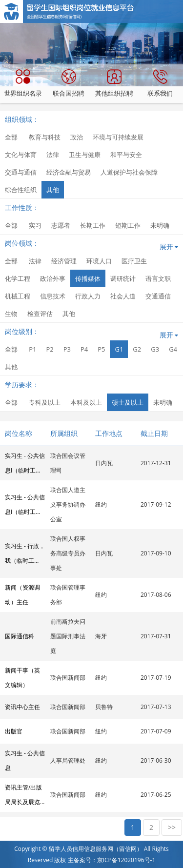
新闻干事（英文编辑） (22, 678)
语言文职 (158, 278)
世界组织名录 (23, 83)
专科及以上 (45, 402)
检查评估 (40, 314)
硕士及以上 (128, 402)
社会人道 (123, 296)
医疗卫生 (134, 261)
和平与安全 (126, 155)
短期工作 (128, 225)
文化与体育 (21, 155)
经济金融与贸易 (69, 172)
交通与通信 (21, 172)
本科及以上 (86, 402)
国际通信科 (20, 636)
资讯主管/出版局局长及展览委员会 (23, 796)
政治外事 (53, 278)
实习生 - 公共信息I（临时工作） (25, 465)
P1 (32, 349)
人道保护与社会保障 (129, 172)
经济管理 (64, 261)
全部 (11, 137)
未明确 (160, 225)
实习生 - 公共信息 (25, 760)
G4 (173, 349)
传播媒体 (88, 278)
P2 (50, 349)
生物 (11, 314)
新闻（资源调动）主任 (22, 595)
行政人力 (88, 296)
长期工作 (93, 225)
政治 (77, 137)
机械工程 (18, 296)
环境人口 (99, 261)
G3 (155, 349)
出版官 (14, 731)
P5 (101, 349)
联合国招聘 (69, 83)
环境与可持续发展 (118, 137)
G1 (119, 349)
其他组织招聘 (114, 83)
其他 (53, 190)
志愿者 (61, 225)
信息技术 (53, 296)
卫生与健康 (85, 155)
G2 (137, 349)
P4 (84, 349)
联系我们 (160, 83)
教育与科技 (45, 137)
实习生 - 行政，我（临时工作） (25, 555)
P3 (67, 349)
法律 (53, 155)
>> (172, 827)
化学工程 (18, 278)
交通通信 (158, 296)
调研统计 (123, 278)
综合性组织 (21, 190)
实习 (35, 225)
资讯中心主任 (22, 707)
